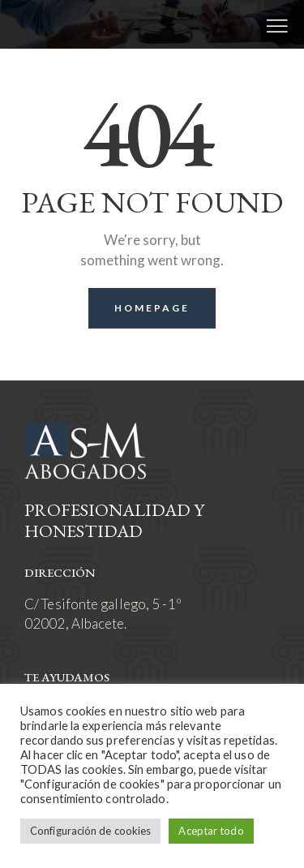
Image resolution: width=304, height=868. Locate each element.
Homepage (152, 308)
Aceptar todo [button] (211, 831)
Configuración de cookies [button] (90, 831)
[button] (277, 24)
